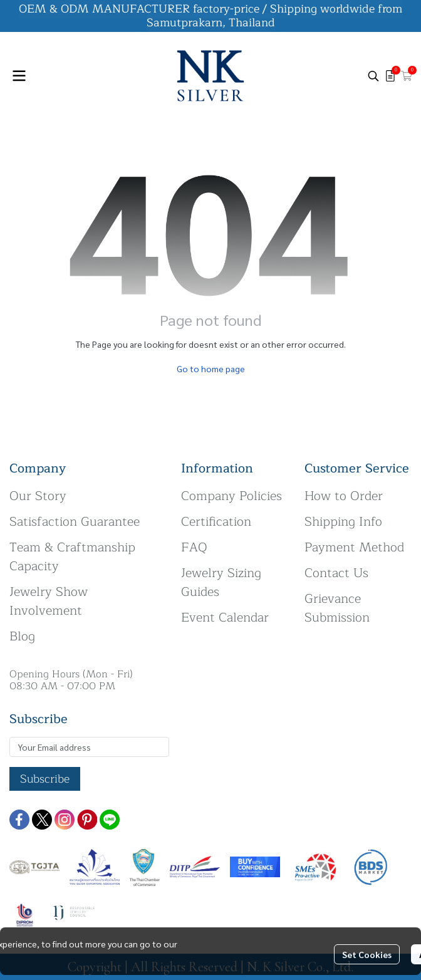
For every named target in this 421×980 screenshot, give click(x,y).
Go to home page (211, 368)
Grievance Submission (337, 608)
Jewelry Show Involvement (49, 601)
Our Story (38, 496)
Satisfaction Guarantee (75, 522)
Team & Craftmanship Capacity (72, 557)
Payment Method (354, 547)
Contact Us (336, 573)
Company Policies (231, 496)
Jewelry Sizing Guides (221, 582)
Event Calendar (225, 618)
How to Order (344, 496)
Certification (216, 522)
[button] (373, 76)
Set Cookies (367, 954)
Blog (22, 636)
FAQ (194, 547)
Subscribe (45, 779)
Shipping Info (343, 522)
